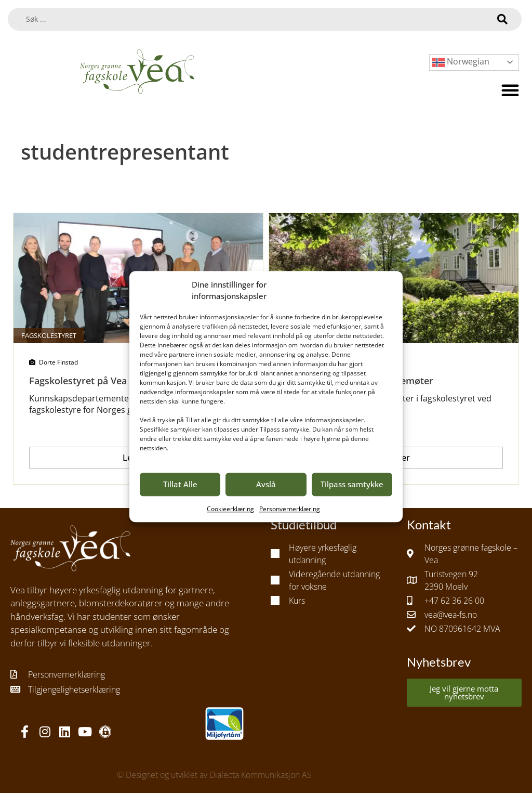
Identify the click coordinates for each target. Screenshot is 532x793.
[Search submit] (502, 19)
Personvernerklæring (290, 509)
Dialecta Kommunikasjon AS (261, 775)
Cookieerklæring (230, 509)
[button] (510, 90)
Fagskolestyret (49, 335)
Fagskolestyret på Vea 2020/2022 (102, 381)
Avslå (266, 484)
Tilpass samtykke (352, 484)
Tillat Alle (180, 484)
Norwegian (461, 62)
